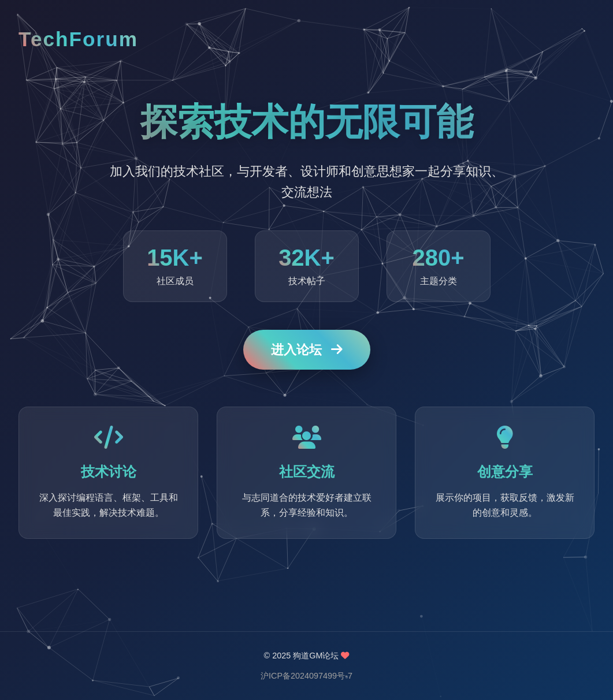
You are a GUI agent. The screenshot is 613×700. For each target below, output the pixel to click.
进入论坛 (307, 350)
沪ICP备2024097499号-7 (306, 676)
